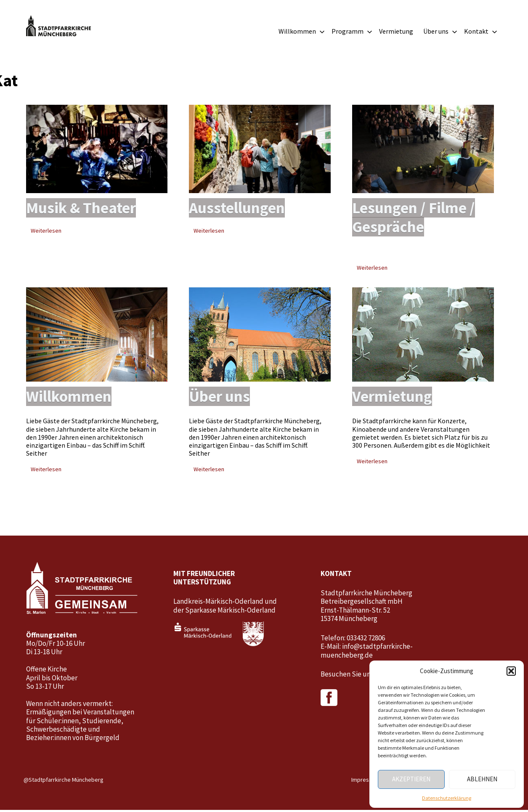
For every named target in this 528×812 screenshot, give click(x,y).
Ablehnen (482, 779)
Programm (352, 31)
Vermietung (396, 31)
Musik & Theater (83, 208)
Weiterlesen (46, 231)
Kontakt (481, 31)
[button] (511, 671)
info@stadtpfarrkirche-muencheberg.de (367, 653)
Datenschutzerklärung (447, 798)
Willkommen (302, 31)
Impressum (365, 782)
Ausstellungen (238, 208)
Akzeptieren (411, 779)
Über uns (440, 31)
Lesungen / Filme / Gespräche (416, 218)
